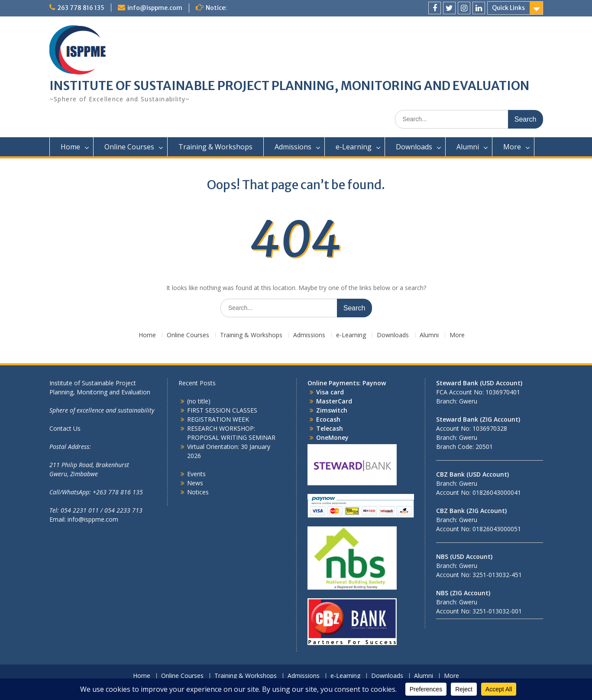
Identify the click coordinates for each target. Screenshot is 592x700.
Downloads (414, 147)
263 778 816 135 (81, 8)
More (512, 147)
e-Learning (354, 147)
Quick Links (508, 8)
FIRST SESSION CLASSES (222, 410)
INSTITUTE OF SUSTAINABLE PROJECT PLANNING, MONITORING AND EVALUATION (289, 86)
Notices (198, 492)
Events (196, 474)
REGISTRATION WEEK (218, 419)
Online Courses (129, 147)
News (195, 483)
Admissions (293, 147)
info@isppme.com (155, 8)
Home (70, 147)
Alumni (468, 147)
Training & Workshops (215, 147)
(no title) (199, 401)
